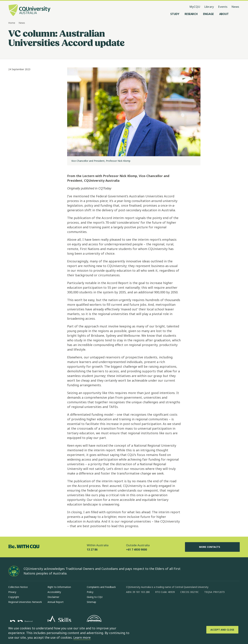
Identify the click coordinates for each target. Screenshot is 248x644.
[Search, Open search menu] (236, 14)
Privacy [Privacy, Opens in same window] (12, 592)
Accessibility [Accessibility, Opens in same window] (54, 592)
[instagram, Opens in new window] (139, 603)
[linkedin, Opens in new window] (148, 603)
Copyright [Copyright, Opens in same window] (14, 597)
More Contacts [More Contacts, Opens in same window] (212, 547)
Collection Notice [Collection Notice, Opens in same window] (18, 587)
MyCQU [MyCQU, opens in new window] (195, 7)
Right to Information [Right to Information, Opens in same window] (59, 587)
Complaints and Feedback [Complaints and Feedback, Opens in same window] (101, 587)
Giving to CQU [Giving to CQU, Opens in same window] (95, 597)
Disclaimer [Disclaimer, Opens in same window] (53, 597)
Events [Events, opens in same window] (223, 7)
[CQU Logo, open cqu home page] (29, 10)
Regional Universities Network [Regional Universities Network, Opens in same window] (25, 602)
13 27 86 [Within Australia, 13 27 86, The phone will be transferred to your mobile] (92, 550)
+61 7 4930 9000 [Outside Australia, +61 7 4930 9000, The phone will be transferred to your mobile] (136, 550)
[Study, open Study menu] (175, 14)
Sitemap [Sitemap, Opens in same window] (91, 602)
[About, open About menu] (224, 14)
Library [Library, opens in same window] (209, 7)
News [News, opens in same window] (235, 7)
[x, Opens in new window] (157, 603)
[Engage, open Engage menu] (208, 14)
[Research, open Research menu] (191, 14)
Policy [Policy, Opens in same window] (90, 592)
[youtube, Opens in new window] (166, 603)
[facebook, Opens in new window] (130, 603)
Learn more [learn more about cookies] (82, 637)
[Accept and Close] (222, 630)
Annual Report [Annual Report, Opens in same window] (56, 602)
